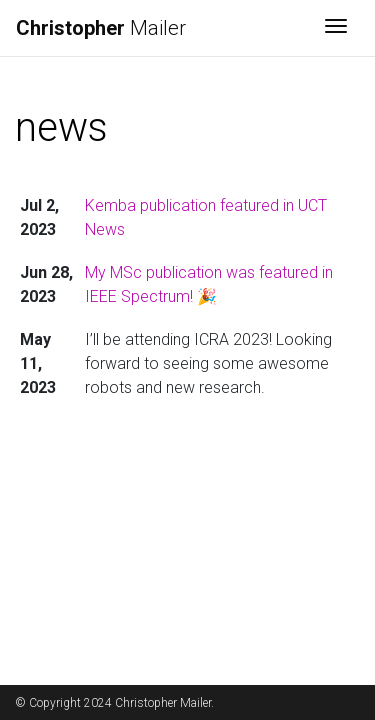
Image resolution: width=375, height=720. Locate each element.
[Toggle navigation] (336, 28)
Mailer (101, 28)
